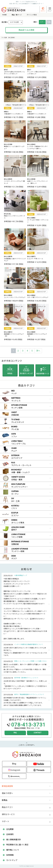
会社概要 (10, 829)
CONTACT (38, 733)
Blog (14, 764)
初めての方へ (7, 793)
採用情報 (10, 855)
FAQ (15, 733)
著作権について (13, 850)
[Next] (38, 351)
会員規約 (10, 834)
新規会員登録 (7, 786)
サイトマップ (12, 860)
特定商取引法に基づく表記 (17, 845)
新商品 (5, 800)
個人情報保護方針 (14, 840)
